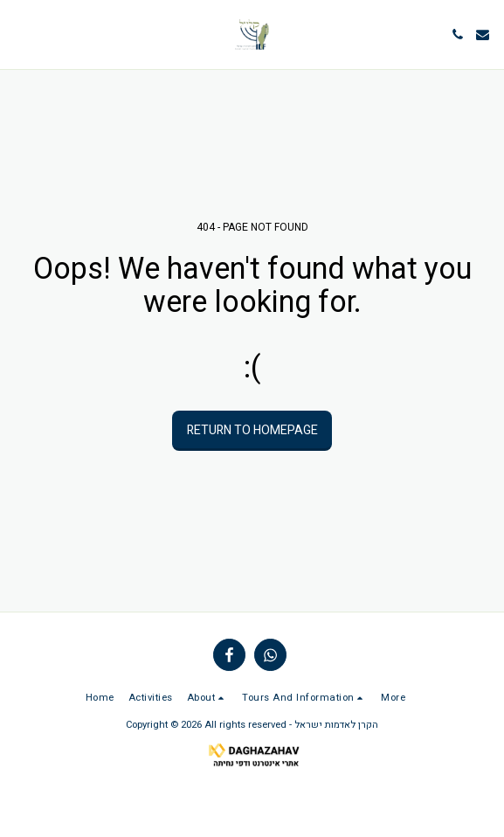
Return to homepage (252, 430)
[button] (19, 34)
